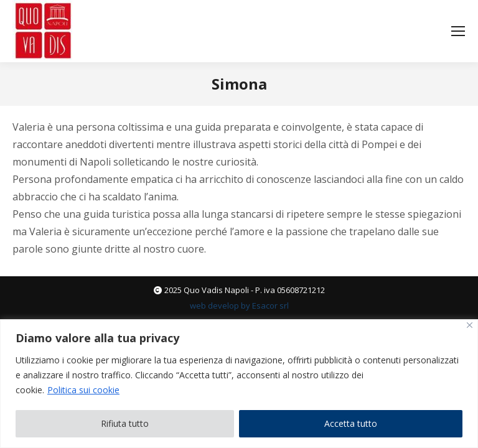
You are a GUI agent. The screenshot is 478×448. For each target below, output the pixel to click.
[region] (239, 384)
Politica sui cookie (83, 390)
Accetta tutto (351, 423)
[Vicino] (470, 325)
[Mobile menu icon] (458, 31)
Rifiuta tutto (125, 423)
